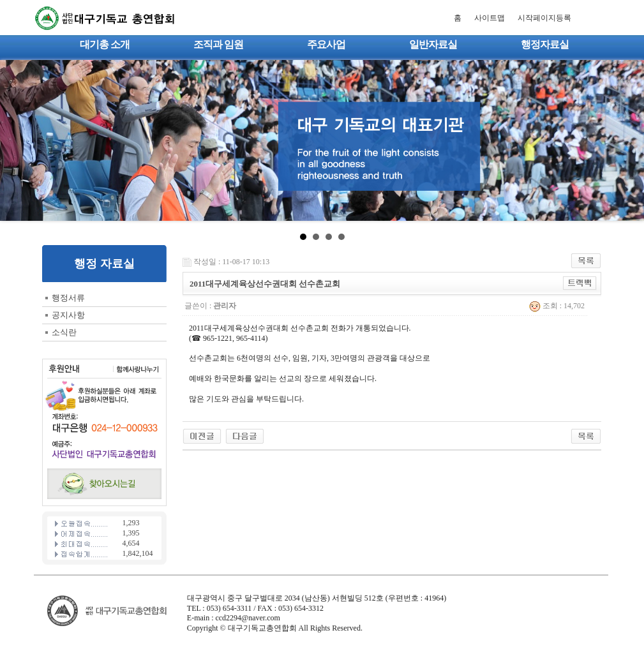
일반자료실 (433, 44)
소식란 (64, 332)
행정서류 (68, 298)
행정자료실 (545, 44)
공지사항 (68, 315)
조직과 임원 (218, 44)
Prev (17, 140)
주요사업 (326, 44)
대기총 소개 (105, 44)
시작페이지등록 (544, 18)
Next (627, 140)
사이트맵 (490, 18)
